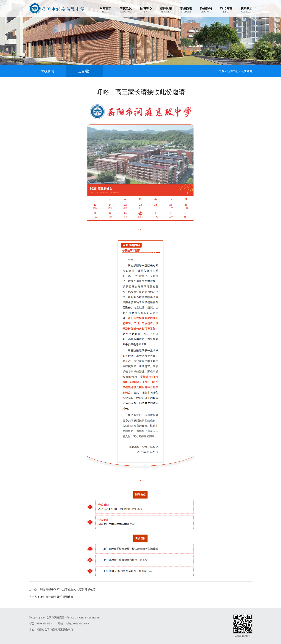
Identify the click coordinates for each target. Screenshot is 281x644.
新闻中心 (233, 71)
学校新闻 (47, 71)
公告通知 (85, 71)
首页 (221, 71)
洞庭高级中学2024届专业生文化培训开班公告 (62, 589)
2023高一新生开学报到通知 (51, 597)
